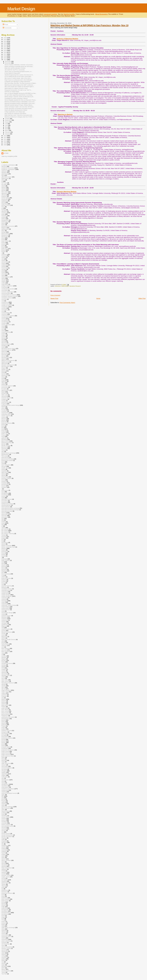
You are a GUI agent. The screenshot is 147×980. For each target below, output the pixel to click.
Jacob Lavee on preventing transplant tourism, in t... (19, 72)
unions (4, 933)
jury (3, 539)
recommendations (7, 768)
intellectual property (7, 504)
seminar (4, 829)
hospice (4, 481)
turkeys (4, 923)
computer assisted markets (10, 296)
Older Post (142, 298)
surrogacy (4, 880)
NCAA (3, 642)
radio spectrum (6, 763)
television (4, 892)
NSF (3, 668)
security (4, 827)
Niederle (4, 657)
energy (4, 401)
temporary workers (7, 893)
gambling (4, 439)
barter (3, 225)
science (4, 820)
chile (3, 271)
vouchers (4, 957)
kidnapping (5, 542)
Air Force (4, 183)
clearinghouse (6, 277)
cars (3, 259)
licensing (4, 569)
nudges (4, 669)
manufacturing (6, 590)
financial (4, 422)
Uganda (4, 930)
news (3, 653)
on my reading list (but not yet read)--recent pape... (18, 76)
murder (4, 633)
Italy (3, 525)
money (4, 631)
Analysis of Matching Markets (67, 39)
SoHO (3, 853)
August (7, 122)
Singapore (5, 845)
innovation (5, 501)
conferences (5, 304)
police (3, 728)
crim (3, 329)
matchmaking (6, 607)
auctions (4, 213)
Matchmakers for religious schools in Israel (16, 88)
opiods (4, 684)
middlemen (5, 625)
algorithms (5, 193)
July (6, 124)
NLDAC (4, 660)
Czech (3, 337)
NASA (3, 638)
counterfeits (5, 322)
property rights (6, 747)
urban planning (6, 941)
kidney (3, 544)
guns (3, 462)
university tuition (6, 936)
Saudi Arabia (5, 811)
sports (3, 863)
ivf (2, 526)
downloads (5, 375)
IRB (3, 520)
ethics (3, 408)
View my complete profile (9, 156)
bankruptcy (5, 222)
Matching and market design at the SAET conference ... (20, 85)
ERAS (3, 407)
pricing (4, 739)
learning (4, 566)
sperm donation (6, 860)
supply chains (6, 877)
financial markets (7, 423)
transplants (5, 914)
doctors (4, 374)
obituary (4, 672)
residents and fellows (8, 789)
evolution (4, 411)
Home (98, 298)
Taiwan (4, 884)
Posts (5, 25)
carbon (4, 257)
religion (4, 775)
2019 (5, 50)
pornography (5, 733)
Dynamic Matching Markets (66, 192)
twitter (3, 924)
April (6, 129)
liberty (3, 568)
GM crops (4, 456)
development (5, 357)
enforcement (5, 402)
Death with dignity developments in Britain (16, 110)
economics (5, 387)
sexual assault (6, 833)
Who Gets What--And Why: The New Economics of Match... (21, 83)
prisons (4, 741)
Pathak (4, 707)
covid (3, 326)
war (3, 962)
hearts (3, 469)
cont (3, 311)
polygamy (4, 732)
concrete (4, 299)
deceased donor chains (8, 348)
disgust (4, 368)
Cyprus (4, 335)
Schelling (4, 816)
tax (2, 889)
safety (3, 802)
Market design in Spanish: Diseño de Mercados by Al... (19, 97)
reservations (5, 787)
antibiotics (4, 201)
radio (3, 762)
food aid (4, 431)
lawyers (4, 565)
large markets (6, 560)
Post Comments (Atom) (67, 303)
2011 (5, 139)
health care (5, 468)
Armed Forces (6, 205)
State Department (7, 868)
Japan (3, 528)
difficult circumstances (8, 360)
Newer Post (54, 298)
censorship (5, 262)
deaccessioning (6, 344)
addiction (4, 171)
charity (4, 266)
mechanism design (7, 613)
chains (3, 263)
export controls (6, 416)
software (4, 851)
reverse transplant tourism (9, 793)
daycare (4, 342)
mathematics (5, 608)
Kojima (4, 550)
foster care (5, 434)
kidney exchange (7, 545)
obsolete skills (6, 675)
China (3, 272)
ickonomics (5, 490)
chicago (4, 269)
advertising (5, 174)
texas (3, 896)
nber (3, 641)
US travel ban (6, 944)
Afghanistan (5, 178)
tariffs (3, 887)
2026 (5, 38)
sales (3, 805)
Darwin (4, 338)
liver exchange (6, 574)
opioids (4, 686)
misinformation (6, 629)
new (3, 647)
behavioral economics (8, 226)
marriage (4, 601)
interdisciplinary (6, 505)
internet (4, 513)
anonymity (5, 199)
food (3, 429)
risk (3, 798)
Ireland (4, 522)
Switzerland (5, 883)
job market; (5, 532)
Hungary (4, 487)
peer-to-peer (5, 713)
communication (6, 293)
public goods (5, 751)
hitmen (4, 475)
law (3, 562)
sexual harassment (7, 835)
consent (4, 308)
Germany (4, 448)
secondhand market (7, 826)
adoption (4, 172)
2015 (5, 58)
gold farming (5, 457)
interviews (4, 517)
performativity (6, 714)
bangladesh (5, 220)
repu (3, 781)
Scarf (3, 814)
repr (3, 778)
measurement (6, 610)
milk (3, 628)
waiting (4, 959)
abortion (4, 166)
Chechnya (5, 268)
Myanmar (4, 636)
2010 (5, 141)
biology (4, 232)
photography (5, 719)
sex (3, 832)
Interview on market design (12, 92)
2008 (5, 145)
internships (5, 514)
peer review (5, 711)
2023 (5, 43)
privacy (4, 742)
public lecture (5, 753)
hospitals (4, 483)
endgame (4, 399)
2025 (5, 40)
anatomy (4, 196)
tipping (4, 904)
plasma (4, 723)
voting (3, 956)
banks (3, 223)
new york (4, 650)
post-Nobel (5, 736)
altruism (4, 195)
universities (5, 935)
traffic (3, 907)
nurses (4, 671)
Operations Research (75, 286)
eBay (3, 383)
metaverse (5, 620)
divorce (4, 371)
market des (5, 593)
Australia (4, 216)
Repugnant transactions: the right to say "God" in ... (18, 90)
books (3, 243)
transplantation (6, 913)
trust (3, 919)
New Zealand (5, 651)
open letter (5, 680)
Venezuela (5, 951)
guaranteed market (7, 460)
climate (4, 280)
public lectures (6, 754)
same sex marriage (7, 807)
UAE (3, 926)
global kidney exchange (9, 453)
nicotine (4, 656)
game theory (5, 441)
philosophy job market (8, 717)
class (3, 275)
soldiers (4, 854)
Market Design (21, 9)
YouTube (4, 974)
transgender (5, 910)
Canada (4, 256)
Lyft (3, 584)
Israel (3, 523)
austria (4, 217)
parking (4, 702)
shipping (4, 841)
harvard (4, 466)
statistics (4, 869)
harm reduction (6, 465)
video (3, 953)
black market (5, 234)
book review (5, 241)
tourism (4, 905)
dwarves (4, 381)
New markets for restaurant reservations (15, 114)
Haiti (3, 463)
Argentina (4, 204)
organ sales (5, 692)
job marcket (5, 529)
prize (3, 744)
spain (3, 856)
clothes (4, 281)
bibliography (5, 229)
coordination (5, 317)
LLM (3, 575)
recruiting (4, 769)
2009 (5, 143)
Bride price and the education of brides (15, 68)
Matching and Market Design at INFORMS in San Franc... (20, 102)
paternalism (5, 705)
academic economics (8, 168)
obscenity (4, 674)
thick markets (5, 899)
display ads (5, 369)
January (8, 134)
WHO (3, 968)
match (3, 602)
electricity (4, 396)
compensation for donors (9, 295)
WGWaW (4, 966)
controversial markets (8, 316)
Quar (3, 759)
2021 (5, 47)
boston (4, 244)
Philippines (5, 716)
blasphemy (5, 235)
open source (5, 681)
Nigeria (4, 659)
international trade (7, 511)
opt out (4, 689)
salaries (4, 804)
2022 (5, 45)
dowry (3, 377)
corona (4, 319)
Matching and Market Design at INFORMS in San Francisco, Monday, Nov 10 (89, 25)
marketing (4, 598)
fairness (4, 419)
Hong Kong (5, 477)
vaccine (4, 950)
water (3, 965)
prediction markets (7, 738)
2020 (5, 49)
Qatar (3, 757)
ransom (4, 765)
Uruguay (4, 942)
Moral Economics (102, 14)
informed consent (7, 499)
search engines (6, 825)
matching (4, 604)
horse (3, 480)
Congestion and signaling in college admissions (17, 82)
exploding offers (6, 414)
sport (3, 862)
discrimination (6, 366)
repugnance (5, 784)
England (4, 404)
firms (3, 426)
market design (65, 286)
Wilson (4, 969)
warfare (4, 963)
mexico (4, 622)
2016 (5, 56)
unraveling (5, 939)
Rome (3, 799)
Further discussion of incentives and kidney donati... (19, 108)
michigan (4, 623)
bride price (5, 248)
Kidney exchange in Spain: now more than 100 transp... (20, 107)
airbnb (3, 186)
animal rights (5, 198)
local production (6, 578)
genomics (4, 447)
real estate (5, 766)
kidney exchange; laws (8, 547)
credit (3, 328)
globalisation (5, 454)
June (7, 125)
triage (3, 917)
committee (5, 290)
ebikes (3, 384)
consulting (5, 310)
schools (4, 819)
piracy (3, 722)
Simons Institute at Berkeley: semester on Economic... (19, 65)
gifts (3, 451)
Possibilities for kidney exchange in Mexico (16, 98)
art (2, 208)
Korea (3, 553)
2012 (5, 137)
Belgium (4, 228)
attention (4, 211)
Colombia (4, 287)
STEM (3, 871)
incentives (4, 495)
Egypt (3, 392)
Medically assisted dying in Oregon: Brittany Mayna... (19, 105)
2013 (5, 136)
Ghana (4, 450)
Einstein (4, 393)
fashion (4, 420)
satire (3, 810)
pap (3, 698)
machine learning (7, 586)
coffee (3, 283)
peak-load (4, 708)
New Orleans (5, 648)
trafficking (4, 908)
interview (4, 516)
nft (2, 654)
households (5, 484)
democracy (5, 353)
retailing (4, 792)
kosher (4, 554)
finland (4, 425)
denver (4, 356)
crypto (3, 334)
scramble (4, 823)
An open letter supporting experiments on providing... (19, 95)
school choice (6, 817)
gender (4, 444)
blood (3, 238)
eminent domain (6, 398)
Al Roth (6, 153)
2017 (5, 54)
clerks (3, 278)
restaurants (5, 790)
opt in (3, 687)
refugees (4, 771)
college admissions (7, 286)
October (8, 119)
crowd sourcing (6, 332)
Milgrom (4, 626)
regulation (4, 774)
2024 (5, 41)
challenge (4, 265)
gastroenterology (6, 442)
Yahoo (3, 972)
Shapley (4, 838)
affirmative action (7, 177)
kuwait (3, 556)
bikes (3, 231)
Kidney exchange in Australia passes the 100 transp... (19, 66)
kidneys (4, 548)
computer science (7, 298)
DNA (3, 372)
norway (4, 665)
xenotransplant (6, 971)
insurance (4, 502)
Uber (3, 929)
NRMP (4, 666)
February (8, 132)
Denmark (4, 354)
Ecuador (4, 389)
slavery (4, 847)
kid (2, 541)
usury (3, 945)
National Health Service (8, 639)
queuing (4, 760)
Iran (3, 519)
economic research (7, 386)
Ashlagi (4, 210)
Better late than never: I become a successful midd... (19, 115)
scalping (4, 813)
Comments (7, 28)
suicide (4, 874)
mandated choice (7, 589)
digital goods (5, 362)
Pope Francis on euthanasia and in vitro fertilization (18, 80)
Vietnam (4, 954)
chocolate (4, 274)
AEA (3, 175)
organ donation (6, 690)
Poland (4, 726)
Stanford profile (69, 14)
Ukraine (4, 932)
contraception (6, 313)
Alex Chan (5, 192)
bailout (4, 219)
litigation (4, 571)
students (4, 872)
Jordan (4, 535)
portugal (4, 735)
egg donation (5, 390)
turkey (3, 922)
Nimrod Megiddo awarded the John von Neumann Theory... (20, 100)
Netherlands (5, 644)
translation (5, 911)
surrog (3, 878)
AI (2, 181)
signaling (4, 842)
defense (4, 351)
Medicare (4, 617)
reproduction (5, 780)
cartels (4, 260)
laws (3, 563)
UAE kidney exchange (8, 927)
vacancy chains (6, 948)
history (4, 474)
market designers (7, 596)
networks (4, 645)
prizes (3, 745)
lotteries (4, 580)
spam (3, 857)
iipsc (3, 492)
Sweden (4, 881)
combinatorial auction (8, 289)
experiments (5, 413)
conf (3, 301)
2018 (5, 52)
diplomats (4, 363)
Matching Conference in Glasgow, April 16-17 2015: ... (19, 117)
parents (4, 701)
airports (4, 189)
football (4, 432)
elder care (4, 395)
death (3, 347)
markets (4, 599)
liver (3, 572)
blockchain (5, 237)
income (4, 496)
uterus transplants (7, 947)
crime (3, 331)
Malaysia (4, 587)
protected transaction (8, 750)
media (3, 614)
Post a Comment (55, 295)
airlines (4, 187)
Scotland (4, 822)
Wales (3, 960)
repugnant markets (50, 14)
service (4, 830)
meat (3, 611)
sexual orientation (7, 836)
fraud (3, 437)
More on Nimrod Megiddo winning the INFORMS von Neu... (21, 93)
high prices (5, 472)
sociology (4, 850)
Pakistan (4, 696)
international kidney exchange (10, 508)
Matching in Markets (65, 114)
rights (3, 795)
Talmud (4, 886)
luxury (3, 583)
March (7, 130)
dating (3, 341)
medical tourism (6, 616)
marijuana (4, 592)
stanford (4, 866)
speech (4, 859)
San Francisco (6, 808)
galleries (4, 438)
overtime (4, 695)
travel (3, 916)
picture (4, 720)
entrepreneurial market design (10, 405)
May (6, 127)
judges (4, 538)
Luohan (4, 581)
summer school (6, 875)
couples (4, 323)
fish (3, 428)
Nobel (3, 662)
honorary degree (6, 478)
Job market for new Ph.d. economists (15, 70)
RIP (3, 796)
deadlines (4, 345)
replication (5, 777)
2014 (5, 60)
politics (4, 729)
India (3, 498)
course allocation (7, 325)
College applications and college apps (15, 112)
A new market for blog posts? (12, 73)
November (8, 63)
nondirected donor (7, 663)
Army (3, 207)
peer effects (5, 710)
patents (4, 704)
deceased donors (7, 350)
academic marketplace (8, 169)
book (3, 240)
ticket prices (5, 901)
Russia (4, 801)
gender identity (6, 445)
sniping (4, 848)
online (3, 677)
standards (4, 865)
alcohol (4, 190)
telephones (5, 890)
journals (4, 536)
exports (4, 417)
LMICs (3, 577)
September (8, 120)
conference (58, 286)
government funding (7, 459)
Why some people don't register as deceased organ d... (19, 87)
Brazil (3, 247)
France (4, 435)
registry (4, 772)
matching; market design (9, 605)
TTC (3, 920)
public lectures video (8, 756)
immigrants (5, 493)
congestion (5, 307)
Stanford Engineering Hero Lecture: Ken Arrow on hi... (19, 75)
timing (3, 902)
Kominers (4, 551)
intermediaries (6, 507)
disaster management (8, 365)
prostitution (5, 748)
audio (3, 214)
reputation (4, 786)
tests (3, 895)
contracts (4, 314)
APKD (3, 202)
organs (4, 693)
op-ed (3, 678)
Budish (4, 251)
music (3, 635)
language (4, 559)
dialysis (4, 359)
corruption (4, 320)
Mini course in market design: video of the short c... (18, 78)
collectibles (5, 284)
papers (4, 699)
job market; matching (8, 534)
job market (5, 531)
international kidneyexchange (10, 510)
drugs (3, 380)
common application (7, 292)
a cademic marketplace (8, 165)
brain (3, 245)
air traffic (4, 184)
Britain (3, 250)
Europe (4, 410)
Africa (3, 180)
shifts (3, 839)
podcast (4, 725)
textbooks (4, 898)
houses (4, 486)
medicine (4, 619)
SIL (3, 844)
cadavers (4, 254)
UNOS (3, 938)
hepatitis (4, 471)
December (8, 61)
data (3, 340)
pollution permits (6, 730)
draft (3, 378)
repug (3, 783)
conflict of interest (7, 305)
